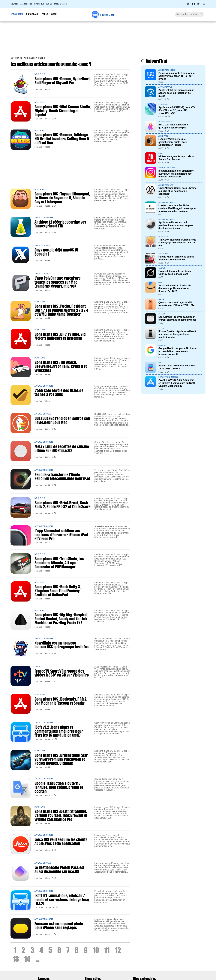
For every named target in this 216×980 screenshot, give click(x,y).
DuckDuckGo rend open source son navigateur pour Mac (62, 420)
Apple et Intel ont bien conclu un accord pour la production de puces (176, 93)
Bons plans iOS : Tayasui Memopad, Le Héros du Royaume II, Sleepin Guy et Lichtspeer (62, 198)
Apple (45, 14)
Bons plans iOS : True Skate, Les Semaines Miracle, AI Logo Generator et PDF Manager (59, 563)
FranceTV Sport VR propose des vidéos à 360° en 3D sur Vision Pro (62, 673)
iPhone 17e (39, 4)
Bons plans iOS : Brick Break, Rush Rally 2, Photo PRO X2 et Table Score (62, 504)
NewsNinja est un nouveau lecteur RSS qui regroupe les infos (61, 645)
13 (16, 959)
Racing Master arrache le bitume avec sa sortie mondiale (176, 258)
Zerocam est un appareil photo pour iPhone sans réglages (59, 925)
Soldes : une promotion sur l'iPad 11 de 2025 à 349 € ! (177, 367)
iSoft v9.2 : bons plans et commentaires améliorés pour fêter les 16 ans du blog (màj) (59, 731)
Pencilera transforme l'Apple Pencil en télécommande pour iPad (62, 476)
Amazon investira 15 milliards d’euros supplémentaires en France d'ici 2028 (175, 288)
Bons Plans (32, 14)
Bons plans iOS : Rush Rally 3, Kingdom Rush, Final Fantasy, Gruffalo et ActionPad (58, 591)
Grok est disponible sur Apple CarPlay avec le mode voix (175, 272)
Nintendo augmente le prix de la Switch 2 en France (176, 158)
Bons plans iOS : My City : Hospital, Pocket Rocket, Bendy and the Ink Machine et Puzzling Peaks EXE (61, 619)
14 (27, 959)
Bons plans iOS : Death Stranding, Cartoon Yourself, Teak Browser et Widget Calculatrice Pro (61, 815)
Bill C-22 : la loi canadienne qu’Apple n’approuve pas (173, 126)
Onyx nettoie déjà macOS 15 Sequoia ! (56, 252)
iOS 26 (49, 4)
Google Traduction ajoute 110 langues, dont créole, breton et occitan (59, 787)
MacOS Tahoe (61, 4)
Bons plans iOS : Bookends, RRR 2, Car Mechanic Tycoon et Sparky (61, 701)
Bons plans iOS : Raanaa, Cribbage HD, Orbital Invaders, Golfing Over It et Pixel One (62, 139)
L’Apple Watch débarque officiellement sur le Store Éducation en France (173, 142)
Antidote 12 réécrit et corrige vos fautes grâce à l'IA (60, 224)
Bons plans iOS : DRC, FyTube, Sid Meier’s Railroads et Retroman (60, 336)
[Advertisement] (108, 39)
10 (96, 950)
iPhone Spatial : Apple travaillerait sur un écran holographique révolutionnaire (177, 334)
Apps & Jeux (17, 14)
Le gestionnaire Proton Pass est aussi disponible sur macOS (59, 869)
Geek (54, 14)
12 (118, 950)
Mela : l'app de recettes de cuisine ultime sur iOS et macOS (62, 448)
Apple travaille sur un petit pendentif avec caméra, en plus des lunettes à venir (176, 225)
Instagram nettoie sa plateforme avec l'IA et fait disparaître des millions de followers (176, 174)
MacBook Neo (26, 4)
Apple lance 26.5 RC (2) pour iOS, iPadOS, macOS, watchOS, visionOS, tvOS (177, 110)
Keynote (14, 4)
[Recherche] (189, 14)
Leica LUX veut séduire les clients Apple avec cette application (61, 841)
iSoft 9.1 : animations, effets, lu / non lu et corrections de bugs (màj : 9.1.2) (62, 899)
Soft (107, 15)
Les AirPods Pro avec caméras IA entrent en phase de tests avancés (177, 318)
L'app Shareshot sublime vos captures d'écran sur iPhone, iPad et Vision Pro (61, 535)
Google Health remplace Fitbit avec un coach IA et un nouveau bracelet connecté (178, 351)
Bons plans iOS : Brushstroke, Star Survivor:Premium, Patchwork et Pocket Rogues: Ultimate (61, 759)
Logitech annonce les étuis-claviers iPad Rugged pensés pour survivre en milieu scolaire (177, 208)
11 (107, 950)
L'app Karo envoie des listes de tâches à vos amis (59, 392)
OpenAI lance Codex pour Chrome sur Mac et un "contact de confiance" (177, 191)
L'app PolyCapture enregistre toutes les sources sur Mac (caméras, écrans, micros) (58, 282)
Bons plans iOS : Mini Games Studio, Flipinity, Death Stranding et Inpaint (63, 111)
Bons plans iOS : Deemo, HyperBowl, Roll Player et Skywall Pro (62, 81)
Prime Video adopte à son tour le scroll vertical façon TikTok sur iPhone (176, 76)
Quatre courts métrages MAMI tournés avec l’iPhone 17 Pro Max (177, 304)
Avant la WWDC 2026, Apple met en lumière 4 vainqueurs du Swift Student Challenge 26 (177, 383)
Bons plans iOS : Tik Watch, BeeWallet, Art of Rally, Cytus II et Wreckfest (61, 366)
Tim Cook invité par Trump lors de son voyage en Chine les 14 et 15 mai (177, 243)
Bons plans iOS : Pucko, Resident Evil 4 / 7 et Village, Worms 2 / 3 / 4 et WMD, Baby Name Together (61, 310)
